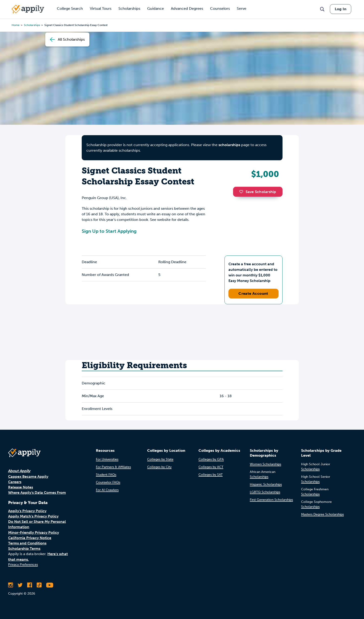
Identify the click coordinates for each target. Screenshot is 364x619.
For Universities (107, 459)
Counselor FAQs (108, 482)
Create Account (253, 293)
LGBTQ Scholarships (265, 492)
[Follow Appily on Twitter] (20, 585)
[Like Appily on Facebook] (30, 585)
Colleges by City (159, 467)
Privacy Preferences (23, 565)
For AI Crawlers (107, 490)
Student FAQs (106, 475)
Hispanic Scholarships (266, 484)
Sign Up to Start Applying (109, 231)
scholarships (32, 25)
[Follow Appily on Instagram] (11, 585)
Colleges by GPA (211, 459)
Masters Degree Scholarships (322, 514)
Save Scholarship (258, 192)
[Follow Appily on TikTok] (39, 585)
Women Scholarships (265, 464)
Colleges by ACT (211, 467)
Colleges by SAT (211, 475)
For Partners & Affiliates (113, 467)
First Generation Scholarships (271, 500)
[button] (242, 192)
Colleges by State (160, 459)
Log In (341, 9)
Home (16, 25)
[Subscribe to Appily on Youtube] (50, 585)
